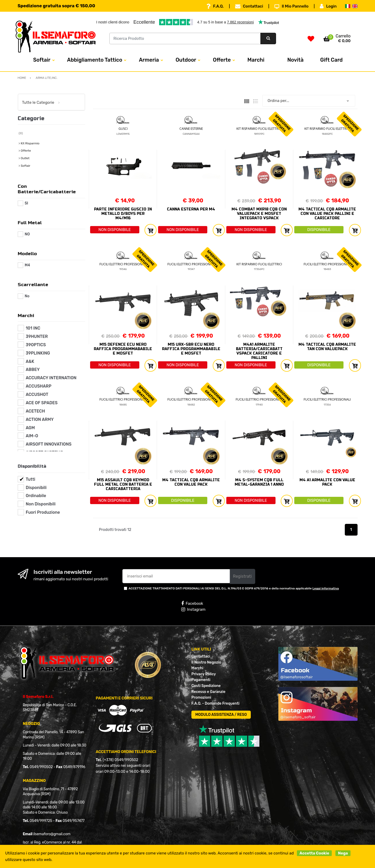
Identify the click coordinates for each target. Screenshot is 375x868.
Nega (343, 853)
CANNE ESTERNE (191, 129)
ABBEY (33, 369)
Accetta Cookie (314, 853)
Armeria (149, 60)
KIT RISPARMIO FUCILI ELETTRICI (259, 129)
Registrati (242, 576)
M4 (27, 265)
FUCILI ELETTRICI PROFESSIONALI (123, 264)
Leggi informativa (326, 588)
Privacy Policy (204, 674)
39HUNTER (37, 336)
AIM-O (32, 436)
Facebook (192, 603)
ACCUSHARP (39, 386)
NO (27, 234)
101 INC (33, 328)
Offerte (222, 60)
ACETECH (35, 411)
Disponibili (36, 488)
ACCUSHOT (37, 394)
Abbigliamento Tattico (95, 60)
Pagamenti (201, 680)
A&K (30, 361)
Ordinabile (36, 496)
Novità (295, 60)
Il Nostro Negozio (206, 662)
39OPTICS (36, 345)
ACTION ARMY (40, 419)
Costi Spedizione (206, 686)
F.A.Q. (215, 6)
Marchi (256, 60)
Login (328, 6)
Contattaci (249, 6)
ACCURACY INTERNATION (51, 378)
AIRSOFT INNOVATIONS (49, 444)
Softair (42, 60)
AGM (30, 428)
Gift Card (332, 60)
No (27, 296)
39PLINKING (38, 353)
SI (26, 203)
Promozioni (201, 697)
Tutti (31, 479)
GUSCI (123, 129)
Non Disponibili (41, 504)
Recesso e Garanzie (208, 692)
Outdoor (186, 60)
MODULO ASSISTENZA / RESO (221, 715)
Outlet (25, 158)
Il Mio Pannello (292, 6)
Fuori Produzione (43, 512)
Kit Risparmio (30, 143)
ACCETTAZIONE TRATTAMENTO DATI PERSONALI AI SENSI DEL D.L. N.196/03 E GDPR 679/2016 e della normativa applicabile (234, 588)
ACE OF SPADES (42, 403)
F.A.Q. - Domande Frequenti (215, 703)
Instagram (193, 609)
